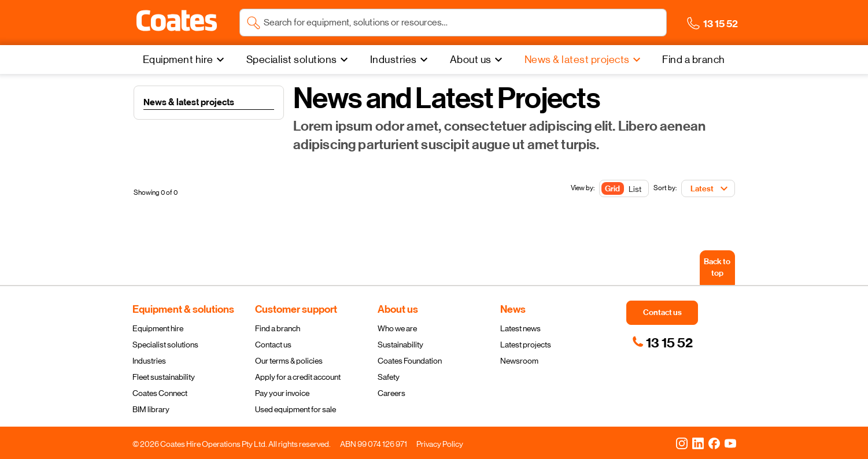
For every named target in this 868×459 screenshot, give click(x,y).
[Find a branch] (694, 60)
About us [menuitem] (471, 60)
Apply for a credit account (298, 377)
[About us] (478, 60)
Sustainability (400, 345)
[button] (177, 21)
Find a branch (278, 328)
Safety (389, 377)
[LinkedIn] (698, 443)
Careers (391, 393)
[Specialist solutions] (299, 60)
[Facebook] (714, 443)
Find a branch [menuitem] (694, 60)
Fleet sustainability (164, 377)
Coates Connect (160, 393)
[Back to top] (717, 268)
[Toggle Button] (624, 189)
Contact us (273, 345)
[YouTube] (730, 443)
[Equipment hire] (185, 60)
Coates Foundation (410, 361)
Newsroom (519, 361)
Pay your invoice (282, 393)
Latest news (520, 328)
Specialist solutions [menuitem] (292, 60)
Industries (149, 361)
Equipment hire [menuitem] (178, 60)
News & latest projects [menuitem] (577, 60)
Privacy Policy (440, 444)
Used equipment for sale (296, 409)
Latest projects (526, 345)
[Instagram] (682, 443)
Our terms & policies (289, 361)
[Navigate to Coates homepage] (177, 23)
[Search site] (462, 23)
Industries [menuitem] (394, 60)
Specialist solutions (165, 345)
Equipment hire (158, 328)
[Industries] (400, 60)
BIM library (151, 409)
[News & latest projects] (584, 60)
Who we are (397, 328)
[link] (662, 343)
